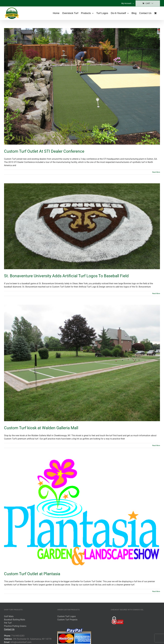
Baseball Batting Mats (15, 620)
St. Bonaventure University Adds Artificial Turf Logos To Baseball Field (66, 276)
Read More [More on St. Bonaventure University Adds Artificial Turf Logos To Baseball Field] (156, 294)
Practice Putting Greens (15, 626)
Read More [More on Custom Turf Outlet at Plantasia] (156, 591)
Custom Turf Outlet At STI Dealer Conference (44, 151)
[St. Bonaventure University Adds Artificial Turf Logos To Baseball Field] (82, 226)
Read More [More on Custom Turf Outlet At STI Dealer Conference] (156, 172)
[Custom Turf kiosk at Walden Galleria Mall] (82, 363)
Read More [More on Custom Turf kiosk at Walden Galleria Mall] (156, 446)
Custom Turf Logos (66, 616)
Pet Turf (8, 623)
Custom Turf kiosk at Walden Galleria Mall (41, 428)
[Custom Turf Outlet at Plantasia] (82, 512)
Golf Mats (9, 616)
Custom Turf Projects (67, 620)
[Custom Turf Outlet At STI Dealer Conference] (82, 86)
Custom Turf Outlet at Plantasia (32, 574)
